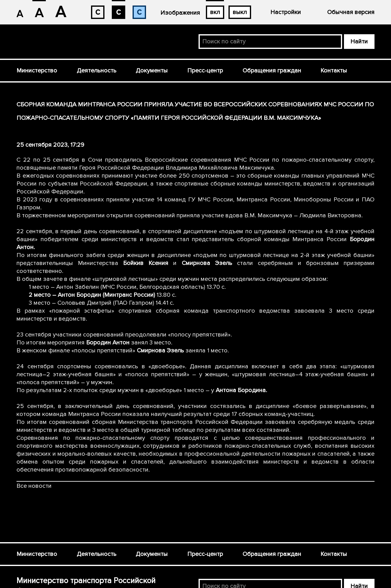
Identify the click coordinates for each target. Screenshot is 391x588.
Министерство (37, 71)
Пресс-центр (205, 71)
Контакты (334, 71)
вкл (215, 12)
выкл (240, 12)
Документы (152, 71)
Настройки (286, 12)
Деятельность (97, 71)
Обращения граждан (272, 71)
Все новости (34, 486)
